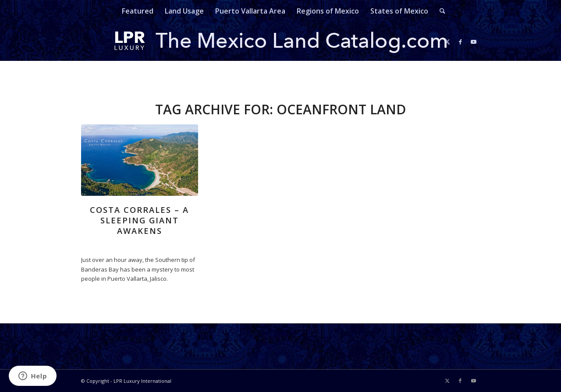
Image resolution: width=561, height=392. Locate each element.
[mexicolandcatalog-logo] (280, 42)
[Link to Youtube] (473, 42)
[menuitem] (138, 11)
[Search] (440, 11)
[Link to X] (447, 42)
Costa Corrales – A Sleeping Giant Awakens (139, 220)
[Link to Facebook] (460, 42)
